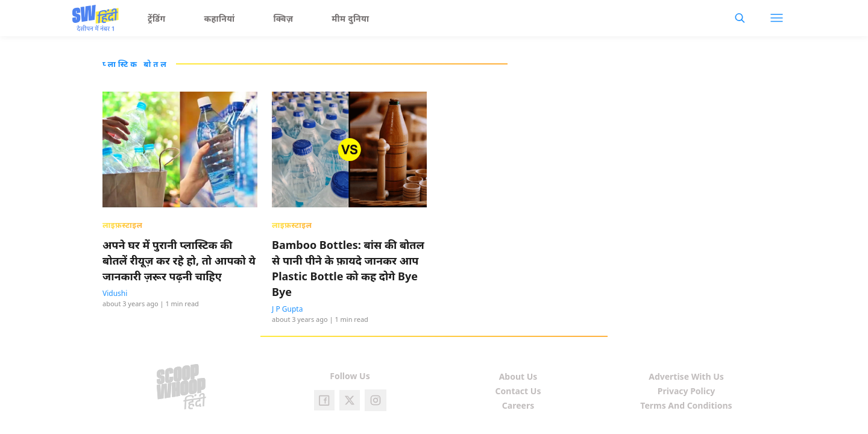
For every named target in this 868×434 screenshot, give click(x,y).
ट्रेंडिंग (157, 18)
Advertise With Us (686, 376)
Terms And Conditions (686, 405)
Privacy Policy (686, 391)
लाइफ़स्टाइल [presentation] (122, 225)
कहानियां (220, 18)
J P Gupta (287, 309)
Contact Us (518, 391)
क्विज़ (284, 18)
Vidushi (115, 293)
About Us (518, 376)
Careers (518, 405)
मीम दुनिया (350, 18)
